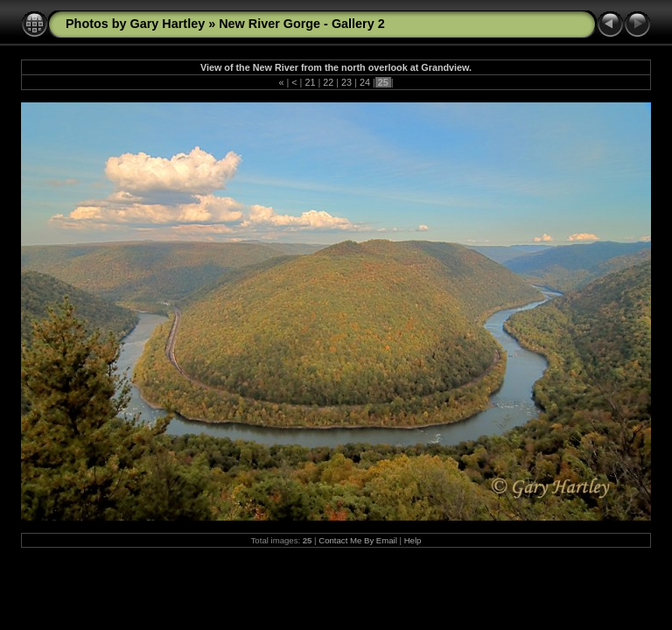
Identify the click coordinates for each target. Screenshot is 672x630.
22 (328, 82)
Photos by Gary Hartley (135, 24)
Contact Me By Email (358, 540)
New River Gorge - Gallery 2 (302, 24)
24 (365, 82)
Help (413, 540)
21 (310, 82)
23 (346, 82)
